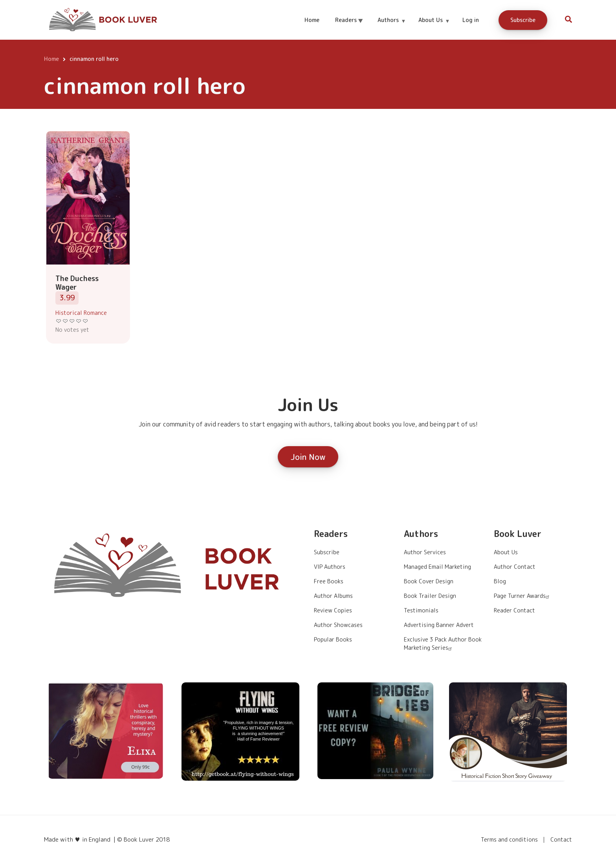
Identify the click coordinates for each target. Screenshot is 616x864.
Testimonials (421, 610)
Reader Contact (514, 610)
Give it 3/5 (72, 321)
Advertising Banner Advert (439, 625)
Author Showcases (338, 625)
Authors (391, 27)
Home (312, 20)
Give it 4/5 (79, 321)
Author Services (425, 552)
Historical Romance (81, 313)
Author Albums (333, 596)
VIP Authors (330, 567)
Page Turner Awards (522, 596)
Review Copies (333, 610)
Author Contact (515, 567)
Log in (471, 20)
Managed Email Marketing (437, 567)
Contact (561, 840)
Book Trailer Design (430, 596)
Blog (500, 581)
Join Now (308, 457)
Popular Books (333, 639)
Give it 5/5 (85, 321)
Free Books (329, 581)
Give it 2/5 (65, 321)
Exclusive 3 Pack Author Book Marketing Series (443, 643)
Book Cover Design (429, 581)
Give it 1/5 (59, 321)
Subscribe (523, 20)
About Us (434, 27)
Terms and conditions (509, 840)
